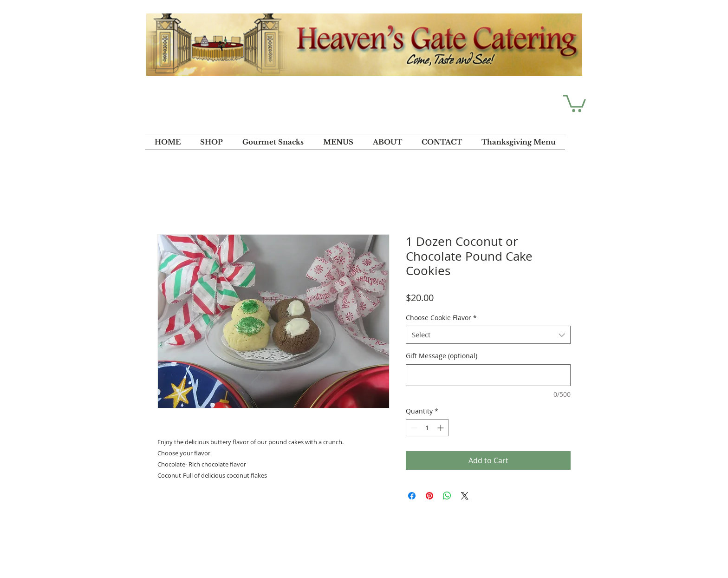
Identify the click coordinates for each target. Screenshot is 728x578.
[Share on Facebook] (412, 496)
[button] (575, 102)
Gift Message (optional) (442, 356)
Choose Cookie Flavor (441, 318)
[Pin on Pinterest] (429, 496)
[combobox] (488, 335)
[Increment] (441, 428)
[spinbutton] (427, 428)
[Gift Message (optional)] (488, 375)
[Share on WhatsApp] (447, 496)
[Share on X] (465, 496)
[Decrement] (413, 428)
